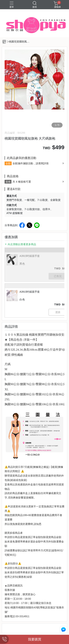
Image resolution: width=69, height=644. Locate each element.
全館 (8, 163)
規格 (8, 182)
